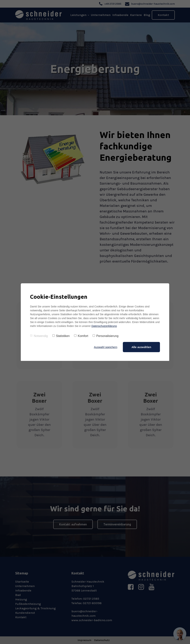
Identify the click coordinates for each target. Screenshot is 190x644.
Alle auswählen (141, 347)
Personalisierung (105, 336)
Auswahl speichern (106, 347)
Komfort (81, 336)
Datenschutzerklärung (104, 326)
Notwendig (39, 336)
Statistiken (61, 336)
